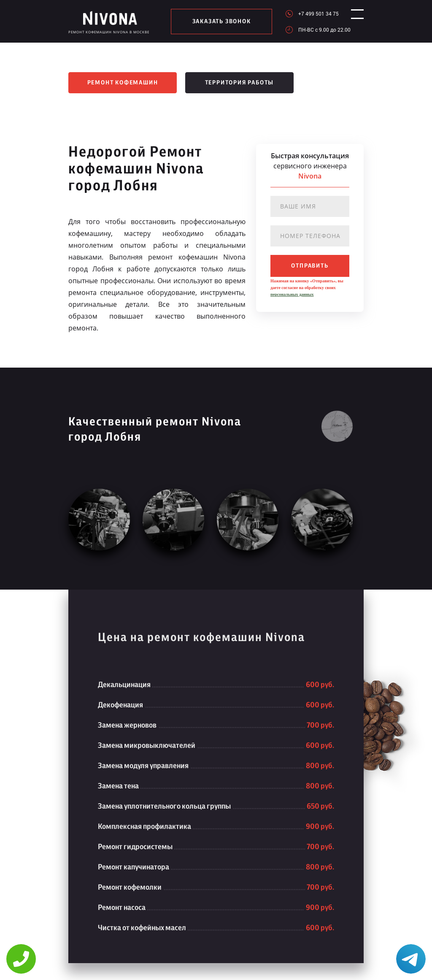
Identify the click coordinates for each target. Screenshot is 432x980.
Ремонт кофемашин (123, 83)
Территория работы (240, 83)
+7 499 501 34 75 (310, 14)
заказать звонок (217, 22)
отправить (310, 266)
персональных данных (292, 294)
